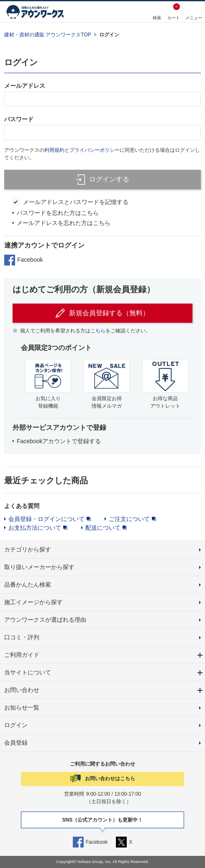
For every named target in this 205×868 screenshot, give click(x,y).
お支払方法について (35, 528)
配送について (103, 528)
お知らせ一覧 (22, 707)
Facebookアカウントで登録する (59, 441)
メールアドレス (25, 86)
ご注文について (129, 519)
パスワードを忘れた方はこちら (58, 213)
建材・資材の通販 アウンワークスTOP (48, 35)
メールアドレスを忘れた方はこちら (64, 223)
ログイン (109, 35)
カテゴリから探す (28, 549)
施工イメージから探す (33, 602)
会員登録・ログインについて (46, 519)
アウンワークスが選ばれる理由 (45, 620)
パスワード (19, 119)
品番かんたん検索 (28, 585)
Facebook (23, 260)
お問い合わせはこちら (110, 779)
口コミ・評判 (22, 637)
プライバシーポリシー (95, 150)
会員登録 (16, 743)
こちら (98, 331)
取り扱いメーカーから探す (39, 567)
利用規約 (54, 150)
